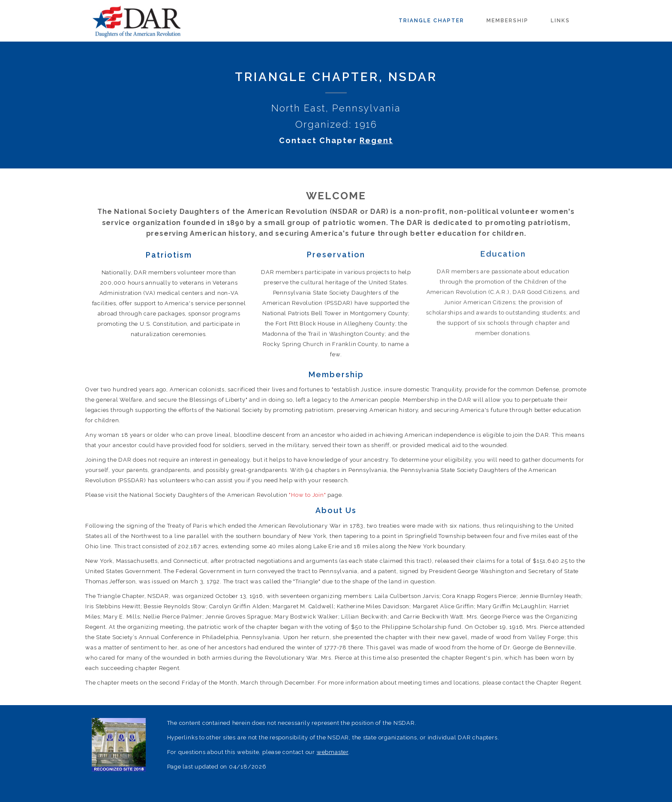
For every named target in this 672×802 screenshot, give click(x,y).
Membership (507, 21)
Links (560, 21)
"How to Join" (307, 495)
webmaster (333, 752)
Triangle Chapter (431, 21)
